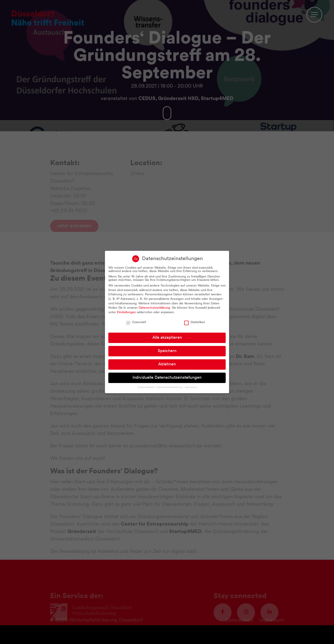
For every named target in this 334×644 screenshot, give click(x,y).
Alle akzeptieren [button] (167, 338)
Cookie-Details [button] (146, 388)
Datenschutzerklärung (154, 309)
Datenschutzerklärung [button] (170, 388)
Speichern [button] (167, 352)
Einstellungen (126, 313)
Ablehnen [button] (167, 365)
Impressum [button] (191, 388)
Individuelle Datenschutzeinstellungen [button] (167, 378)
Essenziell (136, 323)
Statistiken (195, 323)
